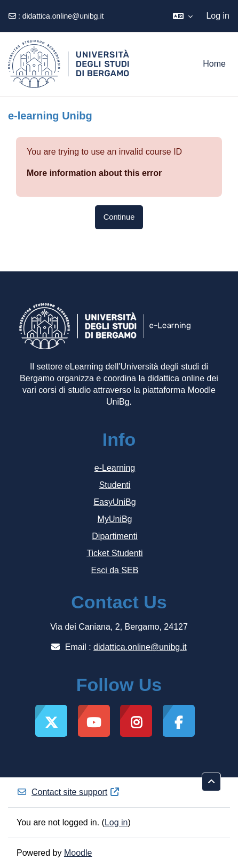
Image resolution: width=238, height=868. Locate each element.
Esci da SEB (115, 570)
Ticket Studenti (114, 553)
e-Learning (115, 468)
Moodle (78, 853)
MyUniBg (115, 519)
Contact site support (68, 792)
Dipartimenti (114, 536)
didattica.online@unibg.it (63, 16)
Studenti (115, 485)
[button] (183, 16)
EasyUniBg (114, 502)
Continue (119, 217)
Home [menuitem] (214, 64)
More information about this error (94, 173)
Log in (218, 16)
